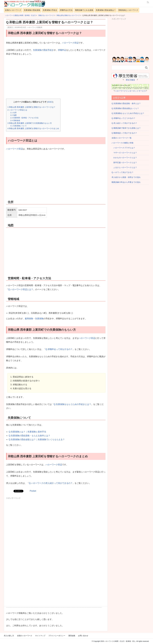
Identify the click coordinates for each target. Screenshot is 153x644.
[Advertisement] (56, 77)
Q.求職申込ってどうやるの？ (123, 118)
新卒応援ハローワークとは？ (124, 162)
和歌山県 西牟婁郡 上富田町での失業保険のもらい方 (30, 123)
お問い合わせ (83, 636)
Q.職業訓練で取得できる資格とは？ (126, 128)
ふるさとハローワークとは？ (124, 167)
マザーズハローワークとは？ (124, 153)
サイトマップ (40, 636)
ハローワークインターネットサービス (130, 91)
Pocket (33, 491)
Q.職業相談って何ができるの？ (124, 133)
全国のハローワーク (13, 10)
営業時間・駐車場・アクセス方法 (24, 118)
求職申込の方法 (66, 10)
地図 (13, 115)
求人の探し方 (9, 636)
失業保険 (39, 319)
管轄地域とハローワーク (128, 10)
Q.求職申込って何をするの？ (59, 349)
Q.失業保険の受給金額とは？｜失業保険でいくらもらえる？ (37, 439)
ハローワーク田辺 (70, 43)
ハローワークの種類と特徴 (122, 143)
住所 (13, 113)
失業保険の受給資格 (32, 10)
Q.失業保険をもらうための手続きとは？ (72, 404)
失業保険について (18, 126)
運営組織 (72, 636)
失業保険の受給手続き (43, 50)
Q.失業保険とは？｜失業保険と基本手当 (27, 432)
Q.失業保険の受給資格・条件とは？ (126, 103)
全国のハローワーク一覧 (122, 138)
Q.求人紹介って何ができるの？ (124, 123)
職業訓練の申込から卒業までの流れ (126, 182)
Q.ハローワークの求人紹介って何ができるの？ (51, 483)
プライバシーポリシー (57, 636)
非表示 (50, 102)
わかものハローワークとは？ (124, 158)
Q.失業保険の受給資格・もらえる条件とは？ (29, 436)
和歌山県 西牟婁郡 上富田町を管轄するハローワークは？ (31, 107)
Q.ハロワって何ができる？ (123, 172)
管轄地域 (15, 120)
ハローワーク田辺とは (17, 110)
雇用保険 (29, 319)
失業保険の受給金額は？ (106, 10)
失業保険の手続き (50, 10)
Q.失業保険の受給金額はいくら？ (125, 108)
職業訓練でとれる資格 (84, 10)
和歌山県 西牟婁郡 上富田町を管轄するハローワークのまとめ (33, 128)
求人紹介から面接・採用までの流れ (126, 177)
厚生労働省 (130, 80)
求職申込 (62, 50)
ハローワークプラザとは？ (123, 148)
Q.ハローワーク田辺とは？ (21, 289)
